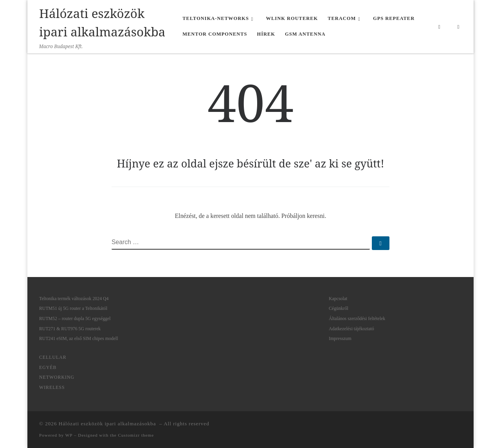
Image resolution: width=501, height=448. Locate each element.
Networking (57, 377)
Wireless (52, 387)
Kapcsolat (338, 299)
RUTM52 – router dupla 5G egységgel (75, 318)
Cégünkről (339, 308)
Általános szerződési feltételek (357, 318)
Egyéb (48, 367)
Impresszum (340, 338)
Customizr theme (136, 435)
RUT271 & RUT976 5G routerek (70, 329)
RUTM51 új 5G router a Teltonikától (73, 308)
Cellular (53, 357)
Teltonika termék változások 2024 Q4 (74, 299)
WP (69, 435)
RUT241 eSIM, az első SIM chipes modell (79, 338)
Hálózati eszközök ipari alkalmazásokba (108, 424)
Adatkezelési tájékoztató (351, 329)
